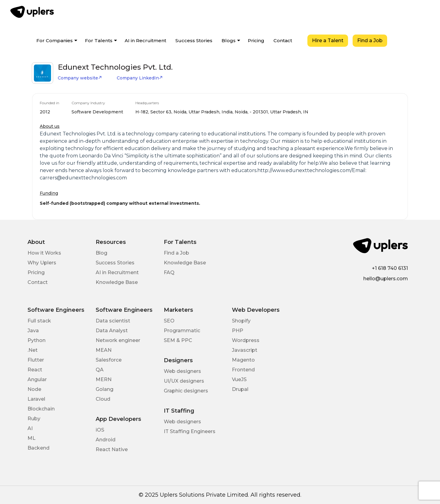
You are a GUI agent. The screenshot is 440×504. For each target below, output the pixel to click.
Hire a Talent (328, 40)
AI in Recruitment (145, 40)
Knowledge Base (117, 282)
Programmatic (182, 331)
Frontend (243, 370)
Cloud (103, 399)
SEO (169, 321)
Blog (101, 253)
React (35, 370)
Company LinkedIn (140, 78)
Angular (37, 379)
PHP (238, 331)
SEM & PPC (178, 340)
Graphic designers (186, 391)
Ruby (34, 419)
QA (100, 370)
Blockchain (41, 409)
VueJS (239, 379)
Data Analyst (112, 331)
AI (30, 428)
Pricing (256, 40)
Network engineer (118, 340)
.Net (33, 350)
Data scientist (113, 321)
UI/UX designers (184, 381)
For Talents (99, 40)
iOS (100, 430)
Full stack (39, 321)
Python (37, 340)
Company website (80, 78)
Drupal (240, 389)
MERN (104, 379)
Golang (105, 389)
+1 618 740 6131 (390, 268)
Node (34, 389)
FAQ (169, 272)
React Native (112, 449)
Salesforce (109, 360)
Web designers (182, 371)
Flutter (36, 360)
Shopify (241, 321)
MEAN (104, 350)
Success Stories (194, 40)
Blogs (229, 40)
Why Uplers (42, 263)
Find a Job (370, 40)
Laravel (36, 399)
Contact (283, 40)
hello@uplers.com (386, 279)
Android (106, 440)
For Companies (55, 40)
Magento (243, 360)
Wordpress (246, 340)
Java (33, 331)
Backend (38, 448)
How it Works (44, 253)
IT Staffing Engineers (190, 431)
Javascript (245, 350)
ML (31, 438)
